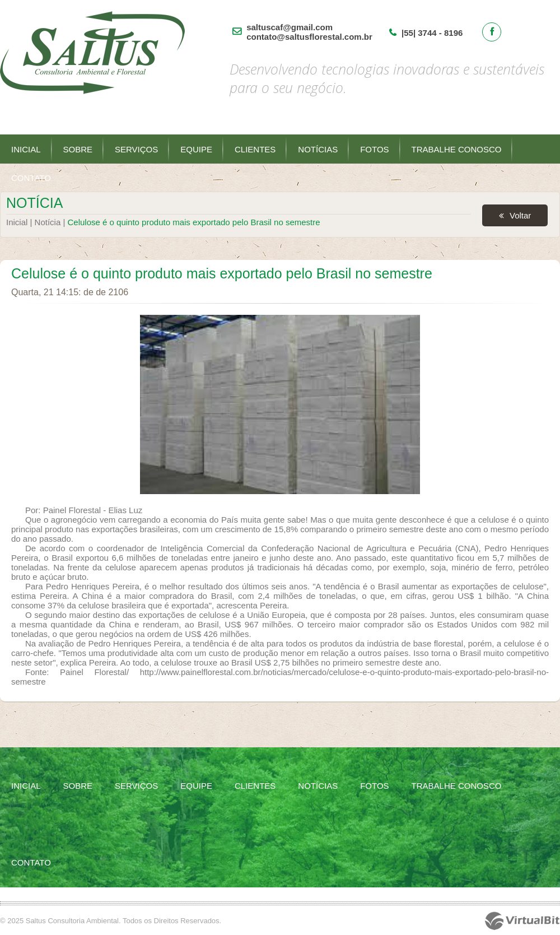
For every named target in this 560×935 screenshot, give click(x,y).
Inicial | (20, 222)
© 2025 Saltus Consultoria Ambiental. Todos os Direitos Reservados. (111, 921)
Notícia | (51, 222)
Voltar (520, 215)
